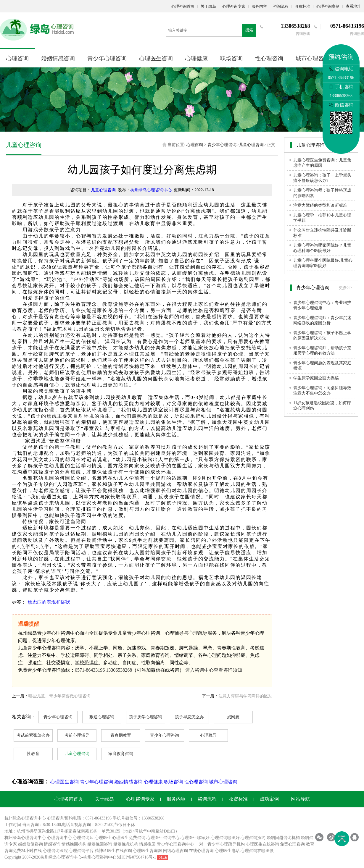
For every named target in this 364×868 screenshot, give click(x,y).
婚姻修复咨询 (30, 844)
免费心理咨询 (292, 844)
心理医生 (103, 838)
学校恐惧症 (87, 663)
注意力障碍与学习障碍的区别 (245, 696)
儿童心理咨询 (251, 145)
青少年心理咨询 (107, 58)
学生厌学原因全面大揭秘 (316, 378)
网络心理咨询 (175, 851)
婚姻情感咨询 (58, 58)
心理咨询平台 (81, 851)
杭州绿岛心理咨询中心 (151, 190)
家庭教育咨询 (121, 754)
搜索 (249, 30)
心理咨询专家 (234, 6)
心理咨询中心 (59, 838)
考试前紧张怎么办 (33, 735)
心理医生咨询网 (147, 851)
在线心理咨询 (201, 851)
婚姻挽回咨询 (100, 844)
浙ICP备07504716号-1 (137, 857)
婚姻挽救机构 (126, 844)
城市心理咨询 (313, 58)
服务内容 (259, 6)
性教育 (33, 754)
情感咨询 (52, 844)
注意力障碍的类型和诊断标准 (320, 205)
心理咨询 (17, 58)
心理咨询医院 (55, 851)
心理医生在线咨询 (262, 844)
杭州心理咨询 (96, 857)
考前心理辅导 (77, 735)
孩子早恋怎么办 (189, 717)
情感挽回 (147, 844)
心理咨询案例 (328, 6)
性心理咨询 (269, 58)
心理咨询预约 (253, 838)
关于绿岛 (208, 6)
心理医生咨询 (156, 58)
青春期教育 (121, 735)
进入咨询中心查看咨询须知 (214, 670)
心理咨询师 (83, 838)
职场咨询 (231, 58)
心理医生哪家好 (195, 838)
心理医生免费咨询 (129, 838)
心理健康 (197, 58)
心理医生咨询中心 (163, 838)
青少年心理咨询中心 (175, 844)
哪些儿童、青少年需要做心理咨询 (59, 696)
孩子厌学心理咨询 (146, 717)
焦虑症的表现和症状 (49, 602)
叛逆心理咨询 (102, 717)
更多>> (345, 288)
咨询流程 (281, 6)
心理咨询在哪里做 (257, 851)
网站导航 (300, 799)
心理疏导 (208, 735)
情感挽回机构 (74, 844)
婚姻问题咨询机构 (283, 838)
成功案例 (269, 799)
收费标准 (302, 6)
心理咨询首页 (183, 6)
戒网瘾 (233, 717)
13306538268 (119, 670)
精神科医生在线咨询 (113, 851)
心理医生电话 (227, 851)
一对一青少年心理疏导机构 (220, 844)
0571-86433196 (90, 670)
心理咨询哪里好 (225, 838)
